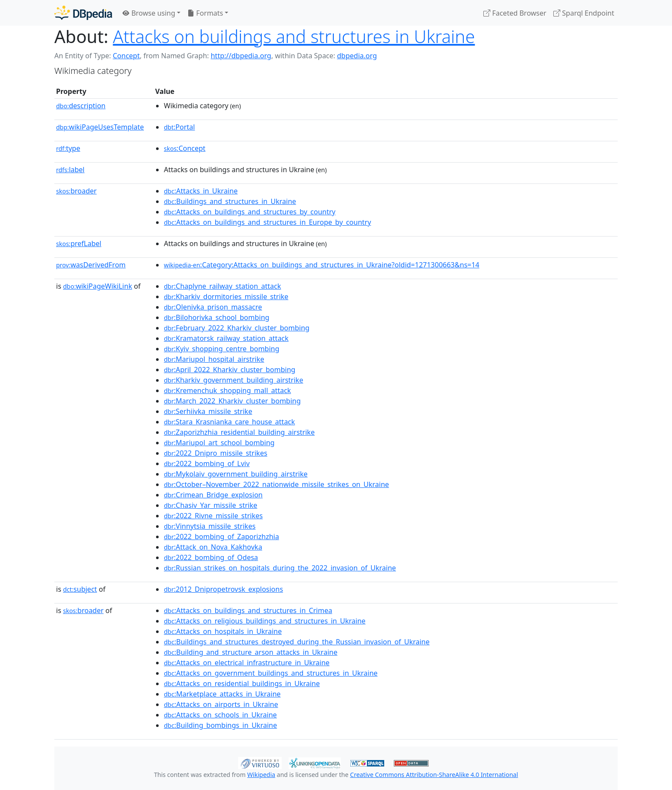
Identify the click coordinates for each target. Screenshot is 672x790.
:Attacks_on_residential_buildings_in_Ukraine (242, 683)
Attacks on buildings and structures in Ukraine (294, 36)
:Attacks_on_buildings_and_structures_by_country (250, 212)
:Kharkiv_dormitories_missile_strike (226, 297)
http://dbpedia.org (241, 56)
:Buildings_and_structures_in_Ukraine (230, 201)
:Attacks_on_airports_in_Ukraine (221, 704)
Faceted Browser (515, 13)
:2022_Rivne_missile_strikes (213, 516)
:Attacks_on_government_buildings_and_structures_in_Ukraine (271, 673)
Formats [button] (205, 13)
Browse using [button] (149, 13)
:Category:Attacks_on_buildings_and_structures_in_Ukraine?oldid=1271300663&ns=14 (322, 265)
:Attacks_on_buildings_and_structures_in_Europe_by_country (268, 222)
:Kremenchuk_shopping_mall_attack (227, 390)
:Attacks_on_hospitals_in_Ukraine (223, 631)
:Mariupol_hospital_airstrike (214, 359)
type (68, 148)
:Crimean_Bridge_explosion (213, 495)
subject (80, 589)
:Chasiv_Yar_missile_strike (211, 505)
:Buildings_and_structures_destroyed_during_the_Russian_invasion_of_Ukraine (297, 642)
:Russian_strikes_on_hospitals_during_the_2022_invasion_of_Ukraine (280, 568)
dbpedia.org (357, 56)
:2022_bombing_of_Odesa (211, 557)
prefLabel (79, 243)
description (81, 106)
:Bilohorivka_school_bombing (217, 317)
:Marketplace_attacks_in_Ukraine (222, 694)
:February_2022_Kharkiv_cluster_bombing (237, 328)
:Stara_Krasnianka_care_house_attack (230, 422)
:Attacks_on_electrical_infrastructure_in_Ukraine (247, 663)
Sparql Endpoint (584, 13)
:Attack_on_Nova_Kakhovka (213, 547)
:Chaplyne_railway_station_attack (222, 286)
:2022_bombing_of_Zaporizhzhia (221, 537)
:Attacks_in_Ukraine (201, 191)
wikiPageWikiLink (98, 286)
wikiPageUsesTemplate (100, 127)
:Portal (179, 127)
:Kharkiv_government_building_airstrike (233, 380)
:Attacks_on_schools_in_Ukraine (220, 715)
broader (76, 191)
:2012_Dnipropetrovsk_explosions (223, 589)
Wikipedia (261, 775)
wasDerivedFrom (91, 265)
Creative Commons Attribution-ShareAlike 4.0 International (434, 775)
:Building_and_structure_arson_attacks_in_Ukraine (251, 652)
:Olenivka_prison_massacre (213, 307)
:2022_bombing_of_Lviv (207, 463)
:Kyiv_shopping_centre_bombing (222, 349)
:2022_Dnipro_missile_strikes (216, 453)
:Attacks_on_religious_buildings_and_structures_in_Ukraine (265, 621)
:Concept (185, 148)
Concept (126, 56)
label (70, 170)
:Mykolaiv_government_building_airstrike (236, 474)
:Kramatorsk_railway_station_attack (226, 338)
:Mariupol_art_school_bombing (219, 443)
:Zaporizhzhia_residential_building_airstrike (239, 432)
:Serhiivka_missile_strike (208, 411)
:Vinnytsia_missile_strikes (210, 526)
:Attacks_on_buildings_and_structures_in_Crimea (248, 610)
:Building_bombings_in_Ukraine (220, 725)
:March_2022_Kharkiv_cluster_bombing (232, 401)
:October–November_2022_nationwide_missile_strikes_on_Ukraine (276, 484)
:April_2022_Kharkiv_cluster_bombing (230, 370)
